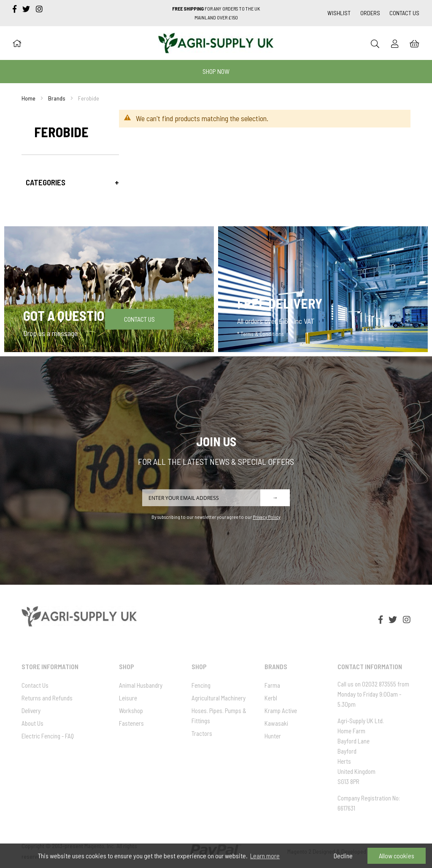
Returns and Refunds (47, 698)
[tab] (70, 182)
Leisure (128, 698)
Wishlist (339, 13)
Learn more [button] (265, 856)
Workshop (131, 711)
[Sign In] (395, 43)
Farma (272, 685)
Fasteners (131, 723)
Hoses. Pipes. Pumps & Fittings (219, 716)
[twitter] (27, 9)
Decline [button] (343, 856)
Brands (57, 98)
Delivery (31, 711)
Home (28, 98)
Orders (370, 13)
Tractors (202, 733)
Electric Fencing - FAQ (48, 736)
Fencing (201, 685)
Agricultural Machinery (219, 698)
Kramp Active (281, 711)
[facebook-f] (15, 9)
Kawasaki (276, 723)
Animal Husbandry (141, 685)
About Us (32, 723)
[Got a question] (109, 289)
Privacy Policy (267, 517)
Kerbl (271, 698)
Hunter (273, 736)
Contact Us (404, 13)
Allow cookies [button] (397, 856)
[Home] (17, 43)
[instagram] (39, 9)
